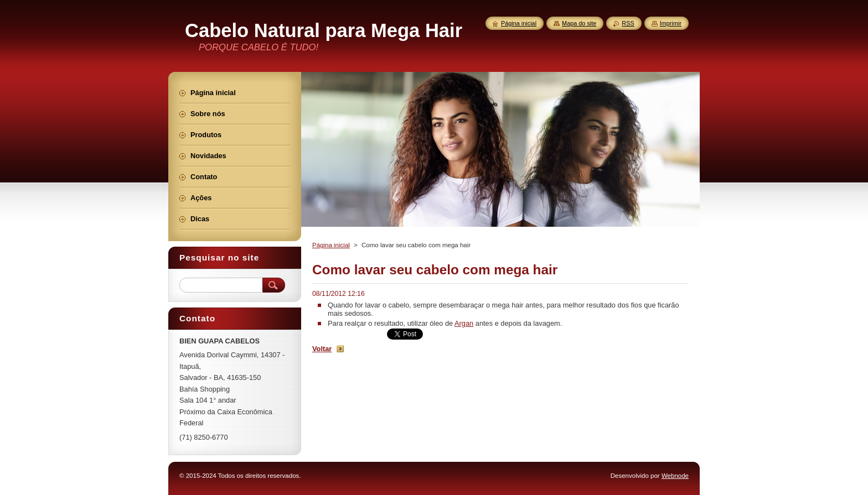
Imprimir (671, 23)
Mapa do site (579, 23)
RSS (628, 23)
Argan (464, 323)
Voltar (322, 349)
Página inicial (331, 245)
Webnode (675, 476)
